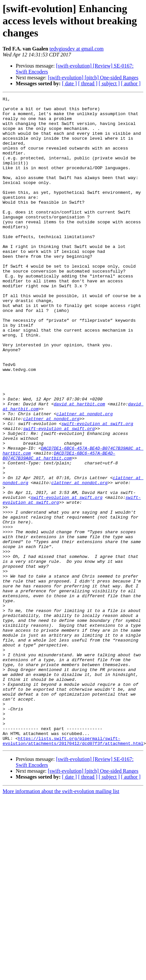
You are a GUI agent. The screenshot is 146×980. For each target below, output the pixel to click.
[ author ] (131, 83)
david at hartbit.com (79, 466)
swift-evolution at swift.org (97, 489)
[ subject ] (109, 83)
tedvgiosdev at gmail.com (77, 49)
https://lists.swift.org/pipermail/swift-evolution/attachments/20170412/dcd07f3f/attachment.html (73, 870)
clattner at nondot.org (85, 478)
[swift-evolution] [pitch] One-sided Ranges (93, 78)
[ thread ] (88, 83)
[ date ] (69, 83)
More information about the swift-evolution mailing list (61, 921)
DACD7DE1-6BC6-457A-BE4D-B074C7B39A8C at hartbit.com (59, 528)
